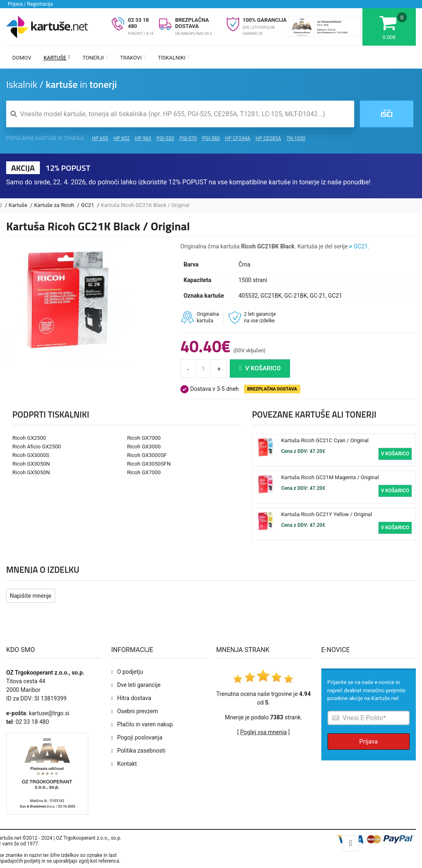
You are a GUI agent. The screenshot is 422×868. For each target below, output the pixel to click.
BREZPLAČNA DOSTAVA (192, 23)
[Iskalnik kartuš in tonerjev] (180, 114)
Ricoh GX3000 (144, 447)
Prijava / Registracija (30, 4)
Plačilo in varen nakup (145, 724)
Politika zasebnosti (141, 751)
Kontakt (127, 764)
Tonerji (95, 58)
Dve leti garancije (139, 685)
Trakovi (133, 58)
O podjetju (130, 672)
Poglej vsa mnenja (264, 732)
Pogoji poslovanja (140, 737)
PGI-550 (165, 138)
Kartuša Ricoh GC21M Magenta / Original (330, 477)
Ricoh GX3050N (31, 464)
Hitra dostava (134, 698)
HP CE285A (268, 138)
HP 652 (121, 138)
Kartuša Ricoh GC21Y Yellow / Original (326, 514)
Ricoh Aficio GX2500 (37, 447)
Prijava (368, 742)
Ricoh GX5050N (31, 472)
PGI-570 (188, 138)
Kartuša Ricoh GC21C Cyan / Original (325, 440)
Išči (386, 114)
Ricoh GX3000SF (147, 455)
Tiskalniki (174, 58)
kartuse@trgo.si (49, 713)
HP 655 (100, 138)
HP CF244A (238, 138)
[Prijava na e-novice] (369, 718)
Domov (22, 58)
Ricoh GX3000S (31, 455)
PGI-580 (211, 138)
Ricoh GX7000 (144, 438)
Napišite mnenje (31, 596)
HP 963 (143, 138)
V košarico (260, 368)
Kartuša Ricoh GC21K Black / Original (145, 205)
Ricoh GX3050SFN (149, 464)
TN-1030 (296, 138)
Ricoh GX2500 (29, 438)
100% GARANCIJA (265, 20)
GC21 (88, 205)
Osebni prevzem (138, 711)
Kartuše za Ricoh (55, 205)
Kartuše (57, 58)
